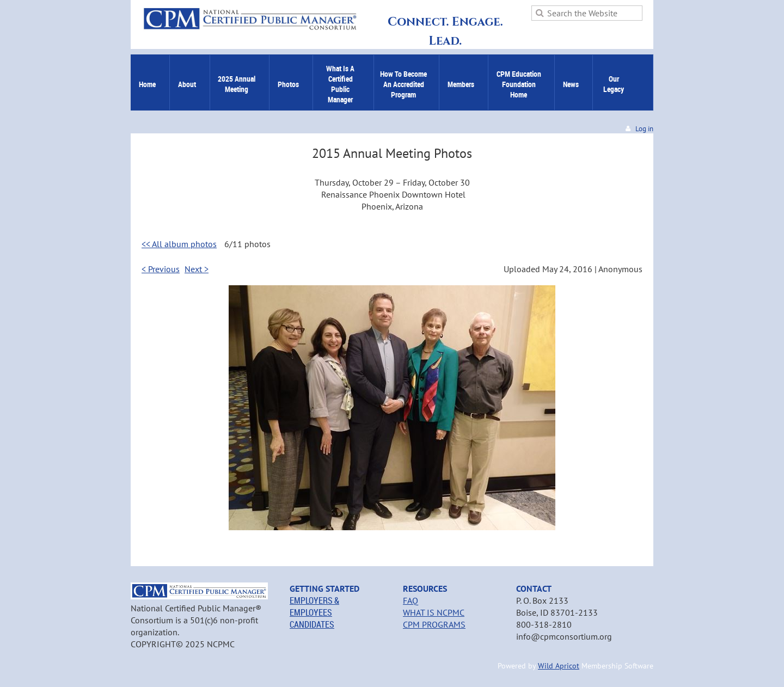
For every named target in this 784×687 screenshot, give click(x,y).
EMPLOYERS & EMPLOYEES (314, 606)
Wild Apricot (559, 666)
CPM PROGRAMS (434, 624)
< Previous (161, 269)
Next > (197, 269)
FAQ (411, 600)
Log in (644, 129)
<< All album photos (179, 244)
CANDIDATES (312, 624)
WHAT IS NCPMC (434, 612)
